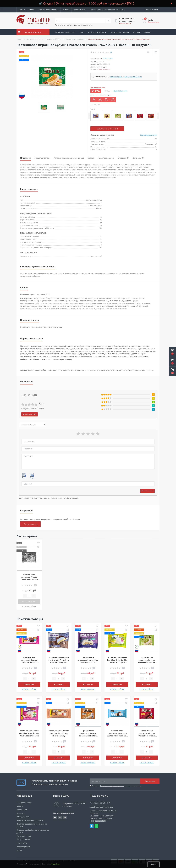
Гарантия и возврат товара (48, 10)
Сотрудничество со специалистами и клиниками (107, 10)
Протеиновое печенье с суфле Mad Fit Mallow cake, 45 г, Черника (59, 660)
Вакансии (21, 813)
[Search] (108, 21)
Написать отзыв (30, 414)
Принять (154, 864)
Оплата (32, 10)
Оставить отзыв (148, 491)
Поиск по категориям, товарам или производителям (74, 25)
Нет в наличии (29, 602)
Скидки (147, 32)
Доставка (22, 10)
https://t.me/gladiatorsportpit (65, 817)
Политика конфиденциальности (112, 786)
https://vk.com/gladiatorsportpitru (55, 817)
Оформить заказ (154, 22)
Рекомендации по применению (69, 158)
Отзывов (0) (123, 158)
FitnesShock (108, 58)
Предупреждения (106, 158)
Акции (58, 38)
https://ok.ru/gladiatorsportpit (60, 817)
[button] (172, 371)
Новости (20, 806)
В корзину (29, 684)
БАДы (82, 32)
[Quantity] (29, 596)
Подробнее (55, 864)
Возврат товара (23, 839)
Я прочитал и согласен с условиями (117, 786)
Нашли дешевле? (120, 91)
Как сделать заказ (24, 802)
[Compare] (156, 52)
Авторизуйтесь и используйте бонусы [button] (126, 77)
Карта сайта (22, 843)
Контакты (66, 10)
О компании (22, 810)
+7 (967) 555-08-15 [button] (100, 803)
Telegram (92, 826)
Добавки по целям (97, 32)
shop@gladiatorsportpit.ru (102, 807)
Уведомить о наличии (105, 129)
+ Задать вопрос (30, 524)
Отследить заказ (79, 10)
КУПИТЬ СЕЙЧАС (29, 606)
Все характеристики (149, 135)
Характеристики (42, 158)
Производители (23, 847)
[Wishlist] (148, 52)
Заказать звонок (125, 24)
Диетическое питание (120, 32)
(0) (111, 52)
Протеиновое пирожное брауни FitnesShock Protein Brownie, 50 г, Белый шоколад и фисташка (147, 662)
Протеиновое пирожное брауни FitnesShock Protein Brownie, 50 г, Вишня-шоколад (147, 736)
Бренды (137, 32)
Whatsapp (97, 826)
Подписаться (150, 781)
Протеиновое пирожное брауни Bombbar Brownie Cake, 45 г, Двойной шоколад (29, 662)
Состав (91, 158)
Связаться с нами (24, 836)
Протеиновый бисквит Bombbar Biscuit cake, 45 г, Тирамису (59, 733)
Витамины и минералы (65, 32)
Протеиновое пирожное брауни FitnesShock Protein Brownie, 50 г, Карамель (88, 736)
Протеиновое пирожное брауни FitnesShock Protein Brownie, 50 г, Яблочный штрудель (29, 580)
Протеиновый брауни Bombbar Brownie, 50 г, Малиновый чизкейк (29, 733)
